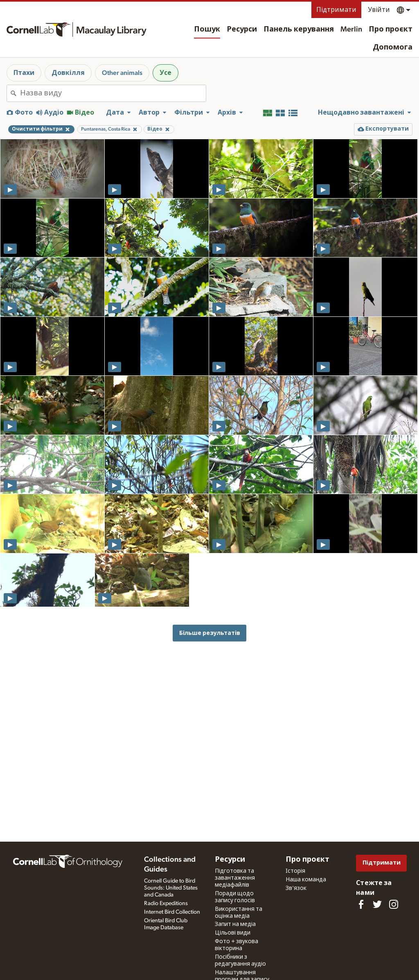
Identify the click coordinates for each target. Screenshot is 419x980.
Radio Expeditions (166, 903)
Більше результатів (210, 633)
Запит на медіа (235, 924)
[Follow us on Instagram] (394, 904)
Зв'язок (296, 888)
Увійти (379, 10)
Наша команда (306, 880)
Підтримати (336, 10)
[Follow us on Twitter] (377, 904)
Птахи (24, 73)
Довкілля (68, 73)
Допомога (393, 47)
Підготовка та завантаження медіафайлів (235, 878)
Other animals (122, 73)
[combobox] (113, 93)
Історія (295, 871)
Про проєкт (391, 29)
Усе (166, 73)
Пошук (207, 29)
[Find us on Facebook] (361, 904)
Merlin (351, 29)
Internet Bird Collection (172, 912)
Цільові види (233, 933)
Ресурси (242, 29)
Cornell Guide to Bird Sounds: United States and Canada (171, 888)
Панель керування (299, 29)
